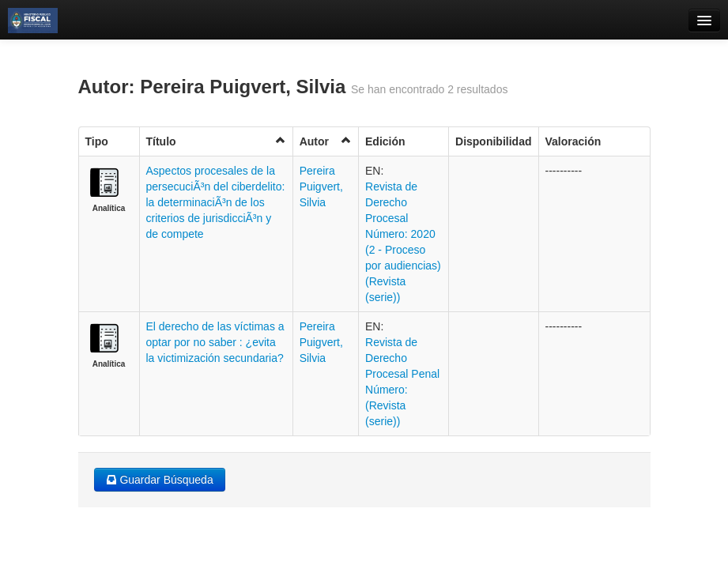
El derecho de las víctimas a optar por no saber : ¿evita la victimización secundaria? (215, 342)
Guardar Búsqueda (160, 480)
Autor (326, 141)
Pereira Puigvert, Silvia (321, 187)
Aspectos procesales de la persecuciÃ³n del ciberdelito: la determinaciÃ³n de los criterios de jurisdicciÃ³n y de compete (216, 202)
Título (216, 141)
